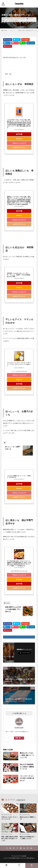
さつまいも (7, 20)
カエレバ (22, 129)
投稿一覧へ (19, 738)
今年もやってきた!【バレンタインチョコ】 (10, 818)
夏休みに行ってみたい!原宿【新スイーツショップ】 (27, 755)
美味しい (17, 20)
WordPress (31, 858)
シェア (19, 866)
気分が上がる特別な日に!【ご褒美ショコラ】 (27, 838)
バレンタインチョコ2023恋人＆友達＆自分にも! (27, 778)
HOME (5, 30)
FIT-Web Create (14, 858)
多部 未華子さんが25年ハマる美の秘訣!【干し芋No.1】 (13, 609)
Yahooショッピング (19, 143)
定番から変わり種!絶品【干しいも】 (28, 30)
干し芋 (12, 20)
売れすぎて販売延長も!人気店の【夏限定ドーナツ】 (27, 767)
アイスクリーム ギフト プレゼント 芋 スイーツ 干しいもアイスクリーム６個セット (19, 364)
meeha (24, 856)
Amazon (19, 139)
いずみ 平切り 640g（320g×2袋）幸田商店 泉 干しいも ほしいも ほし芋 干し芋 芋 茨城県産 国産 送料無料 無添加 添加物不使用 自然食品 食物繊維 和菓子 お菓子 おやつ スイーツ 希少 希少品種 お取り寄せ (19, 124)
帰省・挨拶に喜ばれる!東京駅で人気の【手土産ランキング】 (10, 839)
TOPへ (32, 865)
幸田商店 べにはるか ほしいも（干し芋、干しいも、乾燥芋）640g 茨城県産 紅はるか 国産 (19, 275)
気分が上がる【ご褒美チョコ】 (28, 818)
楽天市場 (19, 134)
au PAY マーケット (19, 147)
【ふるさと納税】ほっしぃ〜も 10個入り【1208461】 (19, 476)
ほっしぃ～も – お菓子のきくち (13, 448)
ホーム (6, 865)
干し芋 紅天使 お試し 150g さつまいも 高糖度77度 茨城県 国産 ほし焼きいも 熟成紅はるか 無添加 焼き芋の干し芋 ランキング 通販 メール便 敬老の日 (19, 563)
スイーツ (31, 19)
